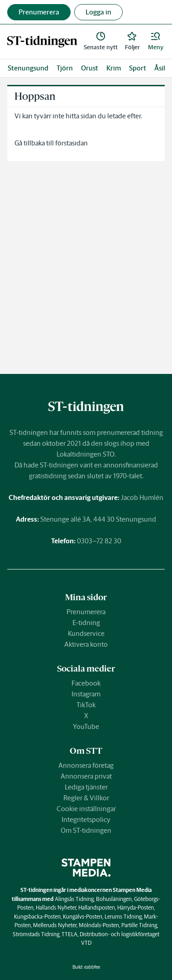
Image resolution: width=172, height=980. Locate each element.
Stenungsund (28, 68)
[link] (42, 42)
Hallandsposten (97, 908)
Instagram (86, 694)
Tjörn (65, 68)
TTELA (69, 934)
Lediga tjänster (86, 787)
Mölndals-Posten (99, 925)
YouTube (86, 726)
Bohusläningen (114, 899)
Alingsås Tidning (74, 899)
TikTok (86, 705)
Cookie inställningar (86, 809)
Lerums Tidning (123, 917)
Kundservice (86, 633)
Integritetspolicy (86, 819)
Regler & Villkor (86, 798)
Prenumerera (86, 612)
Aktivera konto (86, 644)
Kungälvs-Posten (83, 917)
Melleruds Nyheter (55, 925)
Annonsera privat (86, 776)
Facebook (86, 683)
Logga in (98, 12)
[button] (156, 42)
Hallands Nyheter (56, 908)
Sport (138, 68)
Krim (114, 68)
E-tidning (86, 623)
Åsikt (162, 68)
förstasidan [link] (72, 143)
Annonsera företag (86, 765)
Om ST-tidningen (86, 830)
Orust (90, 68)
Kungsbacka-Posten (37, 917)
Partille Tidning (139, 925)
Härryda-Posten (136, 908)
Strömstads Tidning (36, 934)
